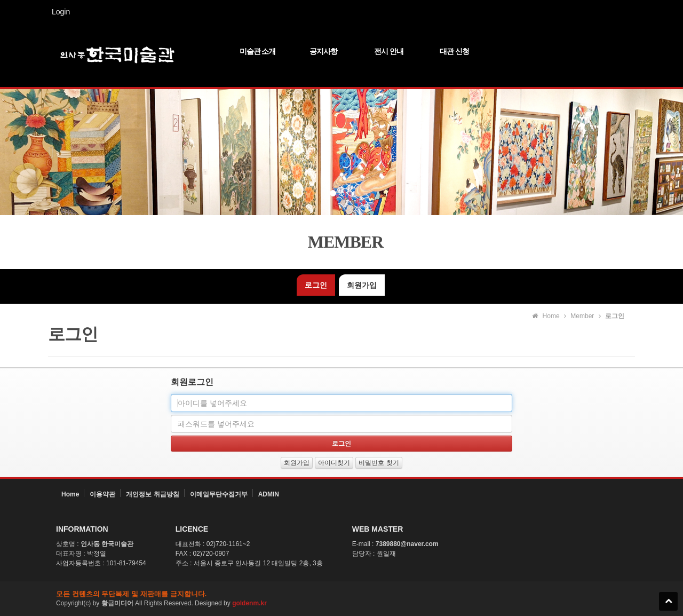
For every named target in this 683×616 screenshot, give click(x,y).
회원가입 (362, 285)
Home (70, 494)
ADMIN (269, 494)
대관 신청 (454, 51)
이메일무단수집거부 (219, 494)
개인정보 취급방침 (152, 494)
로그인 (316, 285)
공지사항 (323, 51)
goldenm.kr (249, 603)
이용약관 (102, 494)
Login (61, 12)
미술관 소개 (258, 51)
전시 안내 (389, 51)
